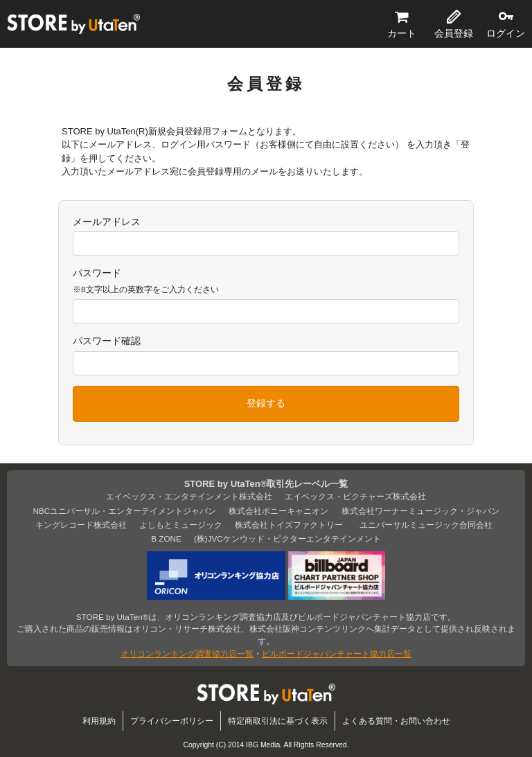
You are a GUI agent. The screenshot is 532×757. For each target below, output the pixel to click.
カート (402, 33)
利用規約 (99, 721)
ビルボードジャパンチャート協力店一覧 (337, 653)
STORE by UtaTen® (73, 24)
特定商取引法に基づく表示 (278, 721)
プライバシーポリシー (172, 721)
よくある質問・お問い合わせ (396, 721)
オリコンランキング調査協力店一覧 (187, 653)
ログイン (506, 33)
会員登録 (454, 33)
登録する (266, 403)
